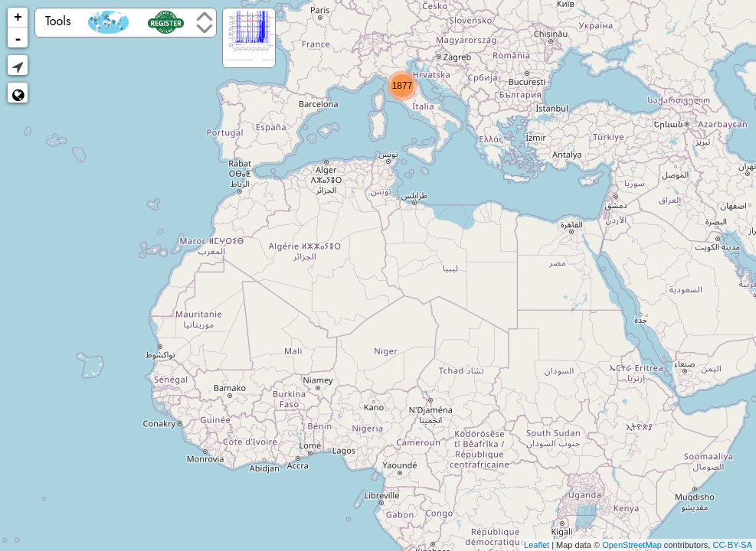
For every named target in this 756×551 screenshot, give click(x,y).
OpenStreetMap (632, 545)
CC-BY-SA (732, 545)
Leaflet (537, 545)
